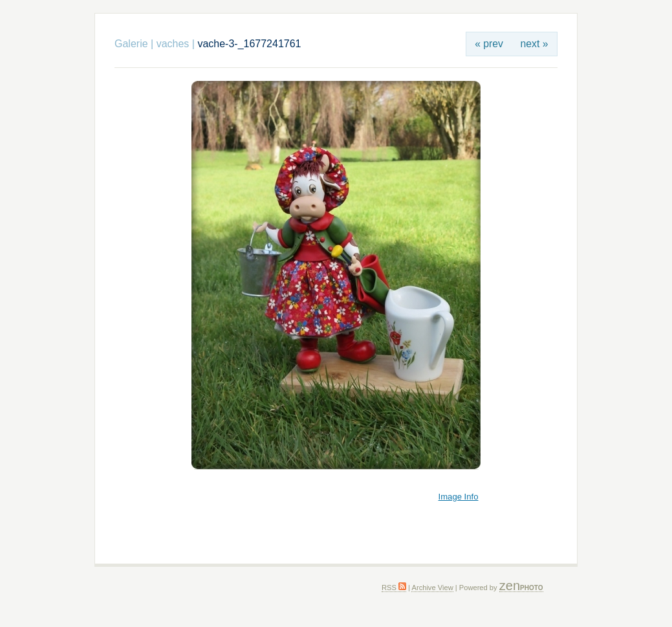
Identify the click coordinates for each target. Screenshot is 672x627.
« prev (489, 44)
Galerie (131, 44)
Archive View (432, 588)
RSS (394, 588)
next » (535, 44)
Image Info (459, 497)
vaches (173, 44)
